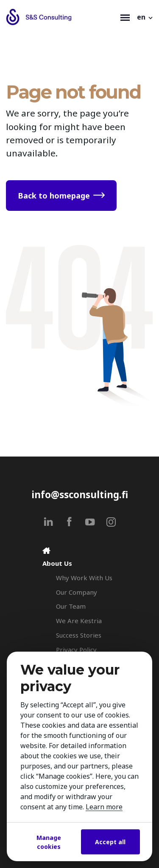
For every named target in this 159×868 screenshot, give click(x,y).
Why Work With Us (84, 578)
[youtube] (90, 522)
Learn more (104, 807)
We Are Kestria (79, 621)
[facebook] (69, 522)
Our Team (71, 606)
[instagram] (111, 522)
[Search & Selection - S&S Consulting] (61, 17)
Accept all (110, 842)
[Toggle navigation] (125, 17)
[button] (145, 17)
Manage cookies (49, 842)
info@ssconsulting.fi (80, 495)
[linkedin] (49, 522)
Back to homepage (54, 196)
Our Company (77, 592)
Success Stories (79, 635)
